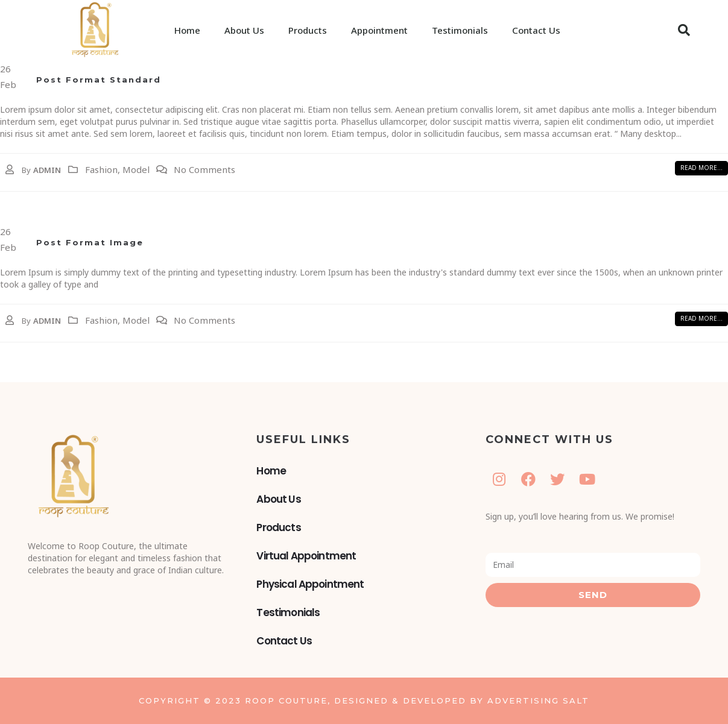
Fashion (101, 169)
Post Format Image (90, 242)
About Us (244, 30)
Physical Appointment (310, 584)
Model (136, 169)
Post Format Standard (99, 80)
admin (47, 170)
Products (308, 30)
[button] (684, 30)
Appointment (379, 30)
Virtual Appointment (306, 556)
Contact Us (536, 30)
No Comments (204, 169)
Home (187, 30)
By (26, 170)
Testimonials (460, 30)
